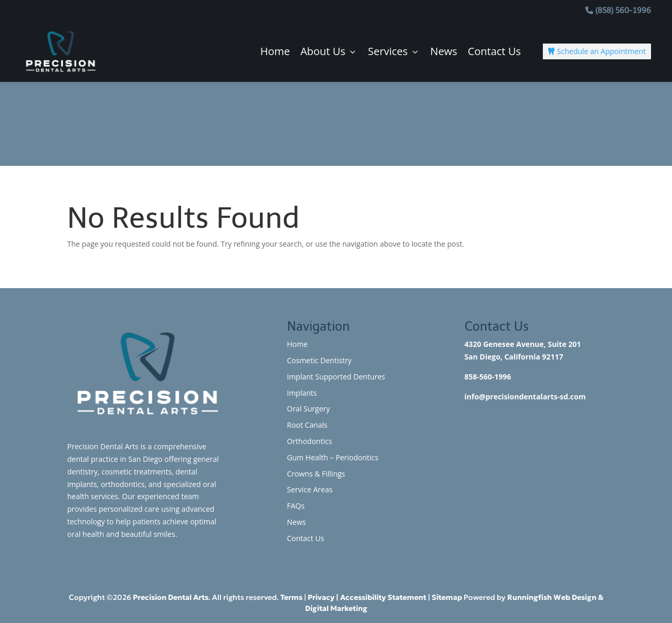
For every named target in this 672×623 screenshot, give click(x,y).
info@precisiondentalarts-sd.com (525, 397)
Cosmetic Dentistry (319, 360)
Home (275, 51)
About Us (329, 51)
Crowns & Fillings (316, 474)
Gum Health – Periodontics (333, 457)
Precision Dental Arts (171, 597)
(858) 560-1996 (623, 10)
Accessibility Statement (383, 597)
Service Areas (310, 489)
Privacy (321, 597)
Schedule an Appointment (597, 51)
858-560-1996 (488, 377)
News (444, 51)
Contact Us (494, 51)
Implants (302, 393)
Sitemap (447, 597)
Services (394, 51)
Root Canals (307, 425)
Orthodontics (310, 441)
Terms (291, 597)
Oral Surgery (309, 409)
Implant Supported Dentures (336, 377)
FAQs (296, 506)
